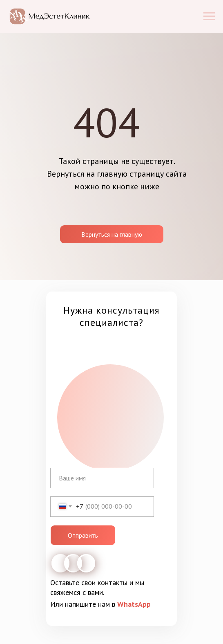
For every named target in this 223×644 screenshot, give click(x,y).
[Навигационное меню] (209, 16)
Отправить (83, 535)
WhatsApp (134, 604)
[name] (102, 478)
